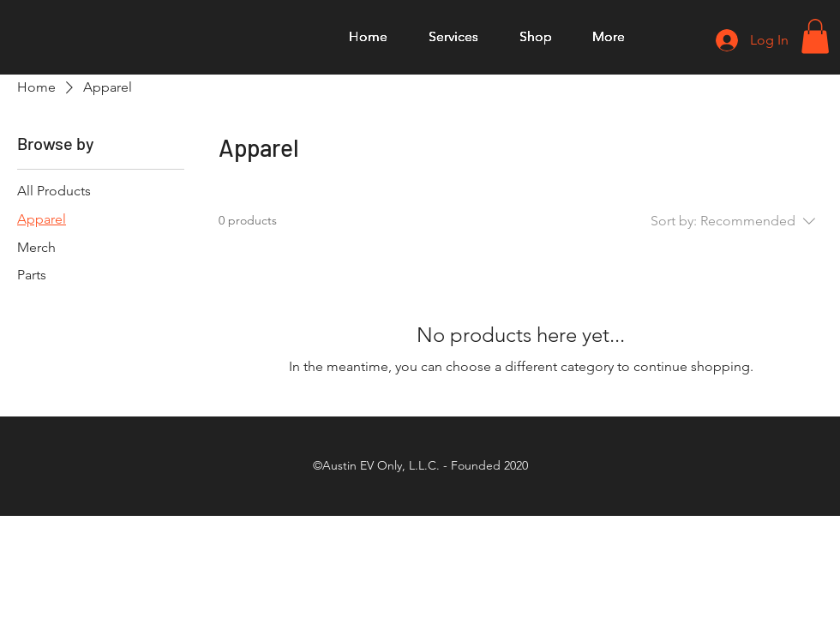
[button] (815, 36)
